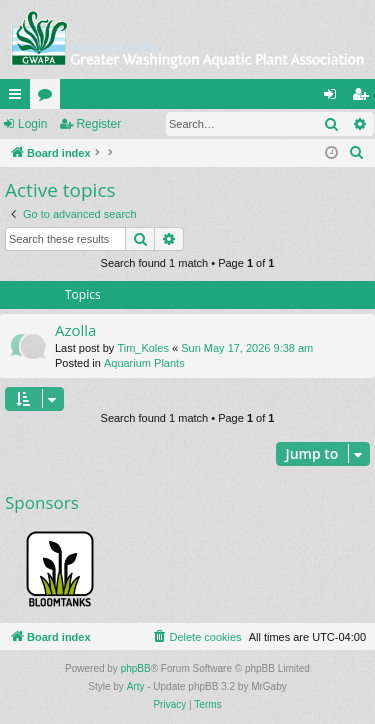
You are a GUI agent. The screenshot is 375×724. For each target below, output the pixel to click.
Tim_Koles (143, 348)
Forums (49, 98)
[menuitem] (357, 153)
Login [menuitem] (334, 98)
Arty (136, 686)
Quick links (19, 98)
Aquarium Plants (144, 363)
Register (98, 124)
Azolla (75, 330)
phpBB (136, 668)
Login (32, 124)
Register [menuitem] (364, 98)
